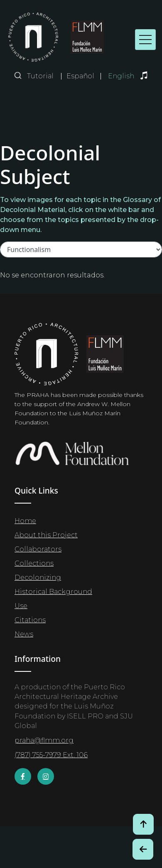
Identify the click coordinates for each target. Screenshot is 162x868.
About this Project (46, 535)
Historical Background (53, 592)
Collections (34, 563)
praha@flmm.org (44, 740)
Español (80, 76)
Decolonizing (38, 577)
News (24, 634)
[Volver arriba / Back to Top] (143, 824)
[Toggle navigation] (145, 40)
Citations (30, 620)
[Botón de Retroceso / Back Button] (143, 849)
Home (25, 521)
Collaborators (38, 549)
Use (21, 606)
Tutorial (40, 76)
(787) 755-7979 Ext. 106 (51, 755)
